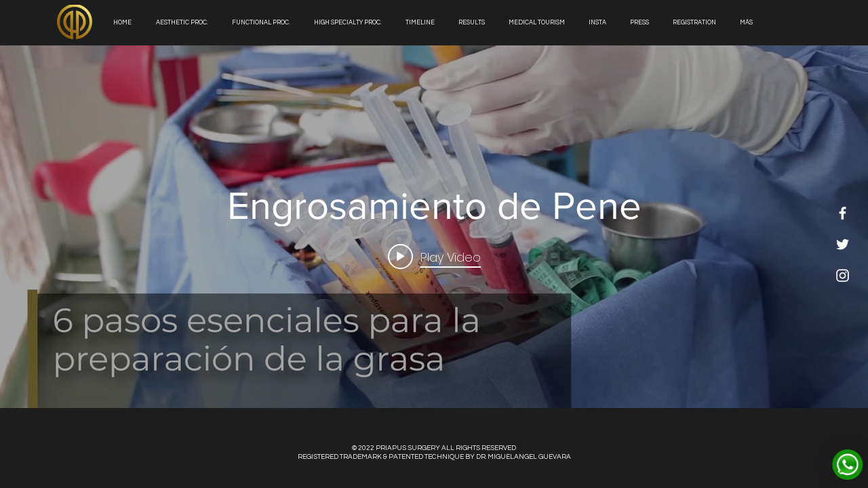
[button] (473, 23)
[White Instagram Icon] (843, 276)
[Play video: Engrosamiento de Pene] (434, 257)
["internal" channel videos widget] (434, 227)
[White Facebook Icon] (843, 213)
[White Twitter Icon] (843, 244)
